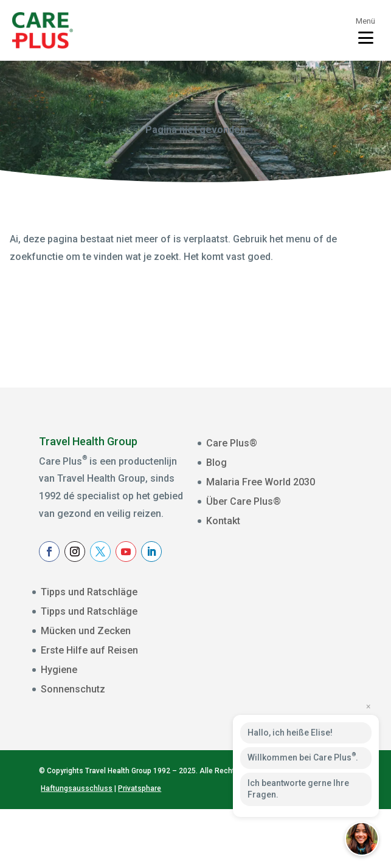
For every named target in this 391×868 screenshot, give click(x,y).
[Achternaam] (296, 699)
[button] (362, 839)
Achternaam (242, 681)
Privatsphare (140, 847)
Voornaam (239, 643)
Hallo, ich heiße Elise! (290, 733)
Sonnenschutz (73, 689)
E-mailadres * (245, 606)
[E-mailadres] (296, 623)
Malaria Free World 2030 (261, 482)
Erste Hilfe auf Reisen (89, 650)
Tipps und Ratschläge (89, 592)
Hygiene (59, 670)
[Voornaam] (296, 661)
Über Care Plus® (244, 501)
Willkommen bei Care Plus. (303, 757)
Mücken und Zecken (86, 631)
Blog (216, 463)
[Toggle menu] (365, 30)
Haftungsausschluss (77, 847)
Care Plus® (232, 443)
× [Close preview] (368, 706)
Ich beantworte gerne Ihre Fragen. (298, 789)
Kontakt (223, 521)
